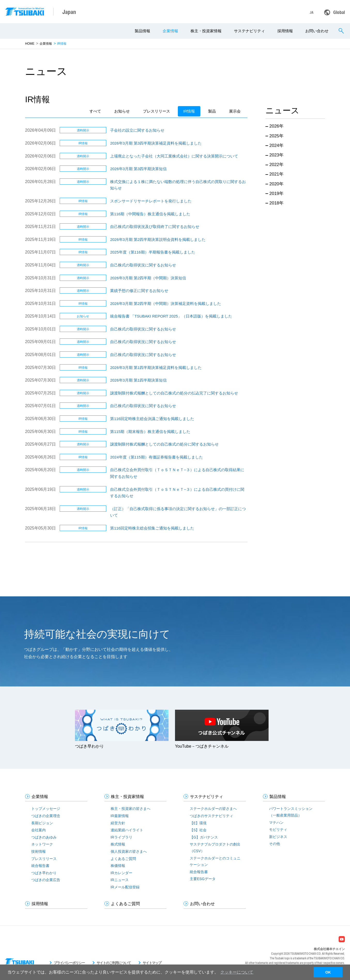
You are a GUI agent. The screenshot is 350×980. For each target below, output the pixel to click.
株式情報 (118, 844)
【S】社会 (198, 830)
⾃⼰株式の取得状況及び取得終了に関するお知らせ (155, 227)
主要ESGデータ (203, 879)
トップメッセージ (46, 809)
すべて (95, 111)
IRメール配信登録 (125, 887)
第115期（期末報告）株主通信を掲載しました (150, 432)
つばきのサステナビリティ (211, 816)
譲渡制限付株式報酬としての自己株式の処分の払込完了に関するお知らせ (174, 393)
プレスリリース (157, 111)
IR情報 (189, 111)
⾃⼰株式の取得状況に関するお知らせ (143, 265)
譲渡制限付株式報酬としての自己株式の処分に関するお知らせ (164, 444)
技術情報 (39, 851)
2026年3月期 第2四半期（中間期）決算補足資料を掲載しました (166, 303)
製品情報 (142, 31)
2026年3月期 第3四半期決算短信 (138, 169)
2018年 (276, 203)
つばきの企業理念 (46, 816)
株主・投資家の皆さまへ (131, 809)
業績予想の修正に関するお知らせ (139, 291)
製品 (212, 111)
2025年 (276, 136)
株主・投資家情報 (206, 31)
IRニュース (120, 880)
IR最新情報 (120, 816)
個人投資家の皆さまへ (129, 851)
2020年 (276, 184)
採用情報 (285, 31)
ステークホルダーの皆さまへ (213, 809)
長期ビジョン (42, 823)
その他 (275, 844)
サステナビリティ (249, 31)
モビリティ (278, 829)
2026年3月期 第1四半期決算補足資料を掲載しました (156, 367)
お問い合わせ (317, 31)
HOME (30, 44)
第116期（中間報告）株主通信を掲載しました (150, 214)
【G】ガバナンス (204, 837)
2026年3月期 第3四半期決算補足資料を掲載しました (156, 143)
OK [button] (328, 972)
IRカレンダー (121, 873)
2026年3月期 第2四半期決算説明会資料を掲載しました (158, 239)
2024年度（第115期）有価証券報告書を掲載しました (156, 457)
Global (339, 12)
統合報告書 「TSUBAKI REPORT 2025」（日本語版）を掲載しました (171, 316)
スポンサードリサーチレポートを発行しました (151, 201)
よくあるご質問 (123, 859)
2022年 (276, 165)
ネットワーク (42, 844)
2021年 (276, 174)
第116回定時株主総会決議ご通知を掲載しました (152, 419)
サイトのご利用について (114, 963)
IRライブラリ (121, 837)
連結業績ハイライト (127, 830)
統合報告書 (40, 866)
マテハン (276, 823)
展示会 (235, 111)
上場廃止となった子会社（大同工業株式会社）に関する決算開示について (174, 156)
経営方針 (118, 823)
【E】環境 (198, 823)
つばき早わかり (44, 873)
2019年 (276, 193)
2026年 (276, 126)
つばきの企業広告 (46, 880)
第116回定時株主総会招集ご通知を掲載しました (152, 528)
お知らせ (122, 111)
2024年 (276, 145)
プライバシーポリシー (69, 963)
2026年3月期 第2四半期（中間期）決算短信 (148, 278)
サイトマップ (152, 963)
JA (311, 12)
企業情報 (170, 31)
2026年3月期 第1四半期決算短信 (138, 380)
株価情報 (118, 866)
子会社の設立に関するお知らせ (137, 130)
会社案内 (39, 830)
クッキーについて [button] (237, 972)
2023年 (276, 155)
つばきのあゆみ (44, 837)
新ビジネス (278, 837)
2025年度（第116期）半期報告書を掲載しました (153, 252)
